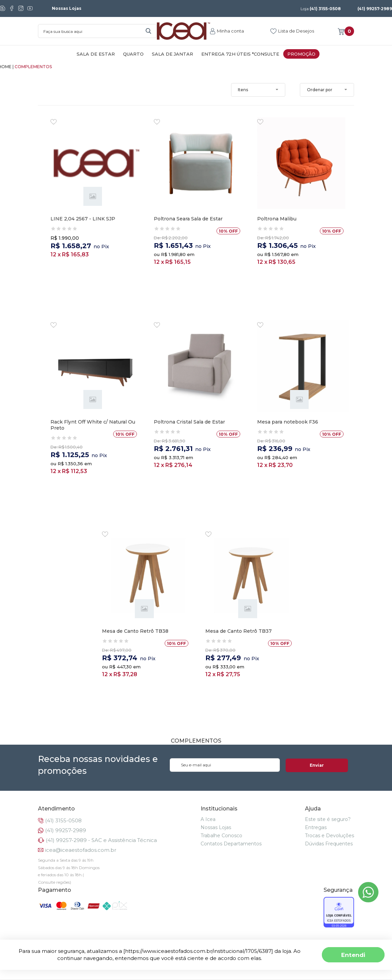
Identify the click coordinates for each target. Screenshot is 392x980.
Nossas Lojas (67, 8)
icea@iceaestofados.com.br (81, 850)
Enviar (328, 765)
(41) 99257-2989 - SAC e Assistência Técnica (101, 840)
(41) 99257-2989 (375, 9)
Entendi (353, 955)
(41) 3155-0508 (321, 9)
